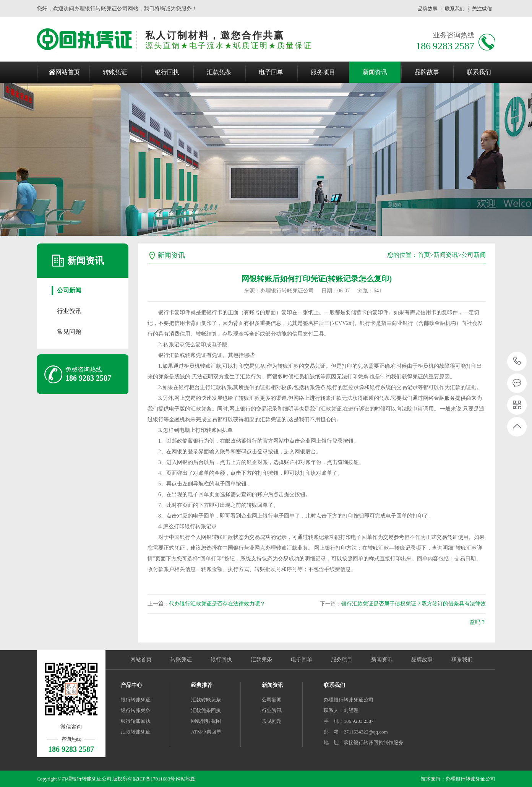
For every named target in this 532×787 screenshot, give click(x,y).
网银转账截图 (206, 721)
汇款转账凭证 (136, 732)
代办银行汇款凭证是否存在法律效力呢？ (217, 604)
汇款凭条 (219, 72)
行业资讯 (69, 311)
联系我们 (455, 9)
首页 (424, 255)
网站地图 (186, 779)
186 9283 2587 (517, 361)
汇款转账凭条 (206, 700)
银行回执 (167, 72)
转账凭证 (115, 72)
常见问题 (69, 332)
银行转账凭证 (136, 700)
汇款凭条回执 (206, 710)
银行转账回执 (136, 721)
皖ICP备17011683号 (154, 779)
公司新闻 (69, 290)
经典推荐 (202, 685)
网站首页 (68, 72)
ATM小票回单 (206, 732)
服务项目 (323, 72)
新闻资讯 (375, 72)
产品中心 (131, 685)
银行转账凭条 (136, 710)
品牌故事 (428, 9)
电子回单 (271, 72)
